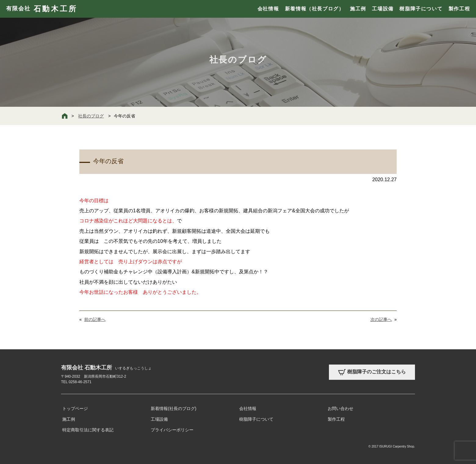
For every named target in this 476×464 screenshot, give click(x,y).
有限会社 (42, 9)
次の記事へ (381, 319)
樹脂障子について (421, 9)
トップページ (75, 408)
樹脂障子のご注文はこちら (372, 372)
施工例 (358, 9)
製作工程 (459, 9)
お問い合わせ (341, 408)
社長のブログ (91, 116)
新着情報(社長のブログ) (173, 408)
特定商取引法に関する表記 (88, 430)
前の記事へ (95, 319)
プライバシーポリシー (172, 430)
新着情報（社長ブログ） (315, 9)
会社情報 (268, 9)
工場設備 (383, 9)
